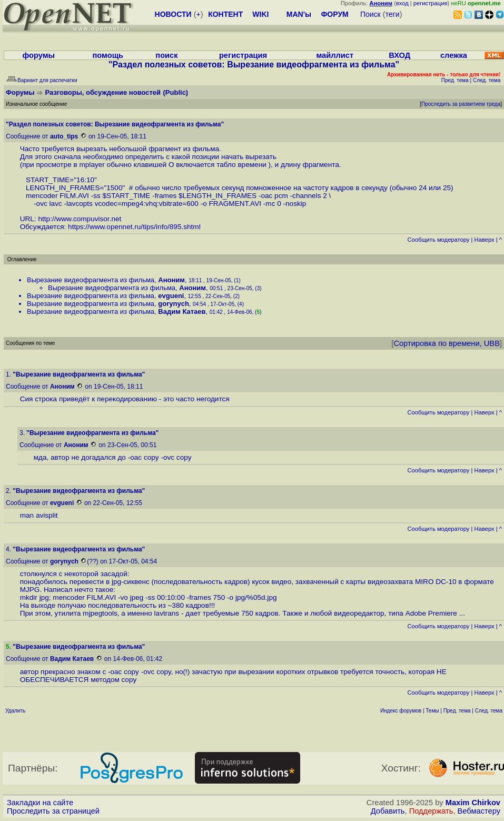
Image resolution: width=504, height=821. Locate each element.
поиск (166, 55)
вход (402, 3)
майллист (335, 55)
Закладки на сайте (40, 803)
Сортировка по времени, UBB (447, 343)
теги (393, 14)
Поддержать (431, 811)
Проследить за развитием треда (461, 104)
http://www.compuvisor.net (80, 219)
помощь (108, 55)
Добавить (388, 811)
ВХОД (399, 55)
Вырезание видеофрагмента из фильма (91, 280)
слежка (454, 55)
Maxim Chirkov (473, 803)
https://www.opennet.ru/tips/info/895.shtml (134, 227)
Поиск (370, 14)
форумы (38, 55)
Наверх (485, 240)
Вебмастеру (479, 811)
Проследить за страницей (53, 811)
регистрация (431, 3)
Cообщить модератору (438, 240)
